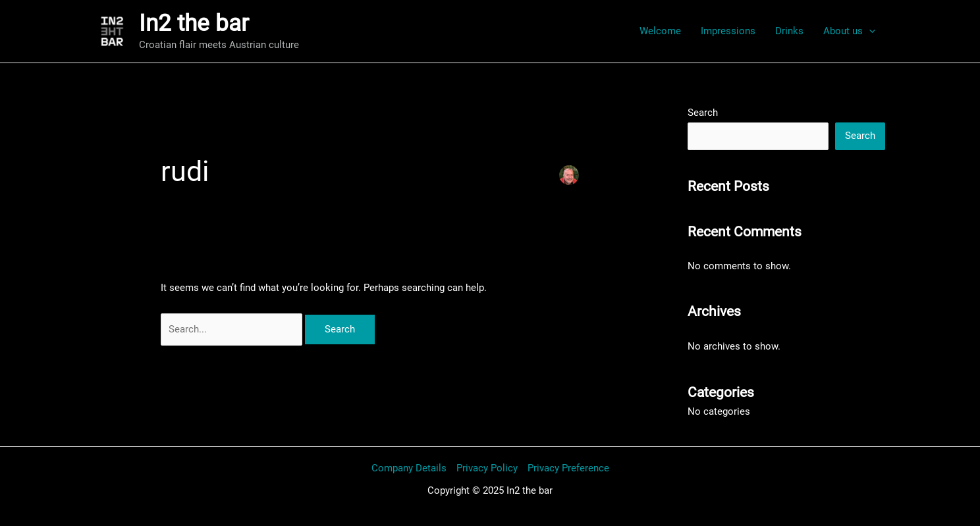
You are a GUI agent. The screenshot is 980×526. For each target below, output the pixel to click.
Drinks (789, 31)
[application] (869, 31)
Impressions (728, 31)
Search (703, 113)
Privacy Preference (568, 468)
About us (849, 31)
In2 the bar (194, 23)
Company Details (409, 468)
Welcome (660, 31)
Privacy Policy (487, 468)
